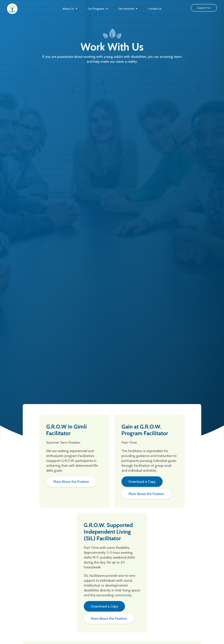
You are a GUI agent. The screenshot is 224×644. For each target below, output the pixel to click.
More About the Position (71, 482)
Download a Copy (142, 482)
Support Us (204, 8)
